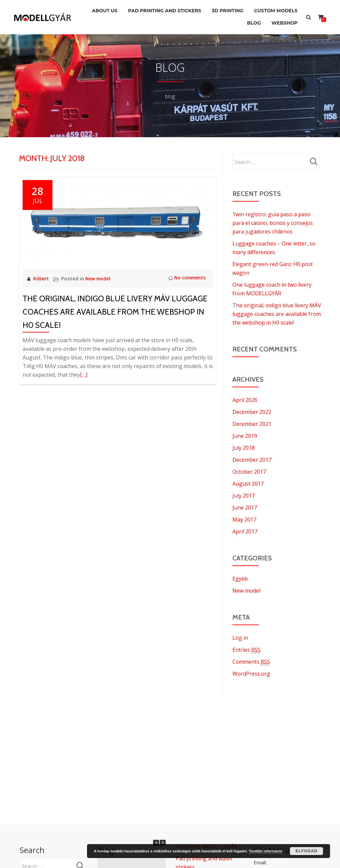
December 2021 (252, 424)
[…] (84, 375)
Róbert (42, 278)
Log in (240, 638)
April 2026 (245, 400)
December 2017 (252, 460)
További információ (265, 851)
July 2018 (244, 448)
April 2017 (245, 531)
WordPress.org (251, 674)
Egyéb (240, 579)
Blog (250, 19)
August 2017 (248, 484)
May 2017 (244, 520)
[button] (163, 843)
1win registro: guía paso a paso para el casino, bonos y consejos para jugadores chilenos (273, 223)
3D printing (224, 10)
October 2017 (249, 472)
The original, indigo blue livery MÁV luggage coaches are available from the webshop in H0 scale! (115, 312)
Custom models (274, 10)
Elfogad (306, 851)
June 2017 (245, 508)
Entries (247, 650)
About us (96, 10)
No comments (185, 278)
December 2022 (252, 412)
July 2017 (244, 496)
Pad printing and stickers (158, 10)
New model (100, 278)
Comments (251, 662)
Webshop (283, 19)
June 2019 (245, 436)
